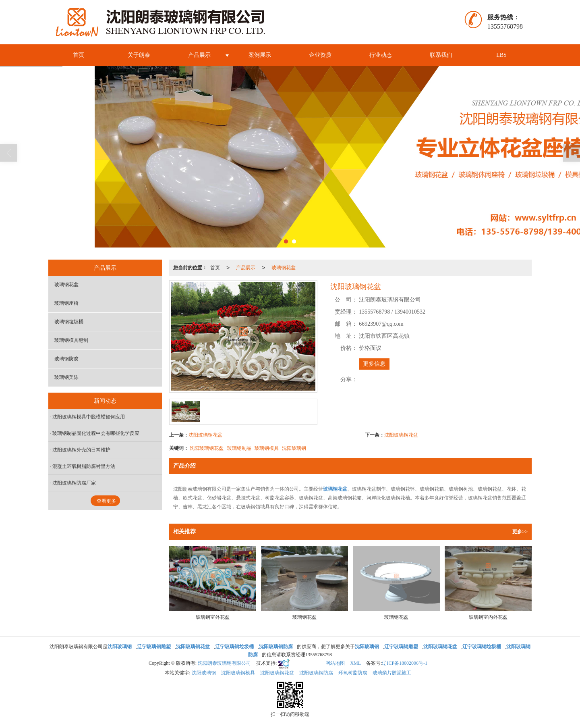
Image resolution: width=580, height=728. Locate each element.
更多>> (520, 532)
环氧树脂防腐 (353, 673)
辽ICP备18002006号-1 (405, 663)
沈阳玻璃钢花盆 (205, 435)
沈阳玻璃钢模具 (238, 673)
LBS (501, 55)
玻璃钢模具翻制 (71, 340)
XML (355, 663)
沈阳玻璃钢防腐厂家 (74, 483)
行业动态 (381, 55)
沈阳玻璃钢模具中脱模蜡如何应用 (89, 417)
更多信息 (374, 364)
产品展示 (199, 55)
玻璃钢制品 (239, 448)
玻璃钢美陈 (66, 377)
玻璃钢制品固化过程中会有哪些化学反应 (96, 433)
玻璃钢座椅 (66, 303)
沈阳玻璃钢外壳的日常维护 (81, 450)
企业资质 (320, 55)
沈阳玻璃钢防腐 (316, 673)
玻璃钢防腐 (66, 359)
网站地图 (335, 663)
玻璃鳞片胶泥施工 (392, 673)
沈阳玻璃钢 (294, 448)
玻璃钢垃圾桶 (69, 322)
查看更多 (106, 501)
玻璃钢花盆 (284, 268)
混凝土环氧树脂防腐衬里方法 (84, 466)
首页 (79, 55)
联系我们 (441, 55)
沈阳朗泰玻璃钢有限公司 (224, 663)
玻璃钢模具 (267, 448)
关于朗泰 (139, 55)
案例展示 (260, 55)
